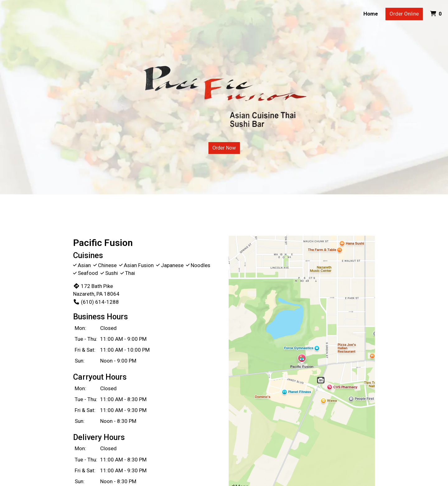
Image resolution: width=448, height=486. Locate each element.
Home (371, 14)
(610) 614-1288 (96, 302)
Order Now (224, 148)
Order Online (404, 14)
